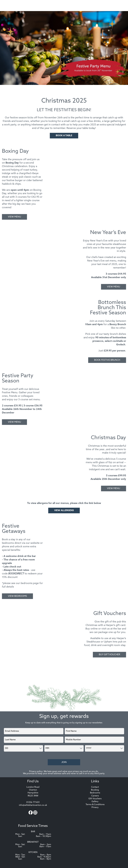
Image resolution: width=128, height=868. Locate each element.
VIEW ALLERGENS (64, 511)
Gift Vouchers (95, 799)
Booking (95, 790)
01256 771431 (33, 803)
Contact (95, 787)
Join (64, 762)
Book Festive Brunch (107, 360)
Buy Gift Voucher (109, 655)
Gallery (95, 802)
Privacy (95, 808)
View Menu (14, 217)
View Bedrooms (17, 596)
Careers (95, 796)
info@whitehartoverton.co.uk (33, 806)
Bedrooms (95, 793)
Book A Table (64, 136)
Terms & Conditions (95, 805)
